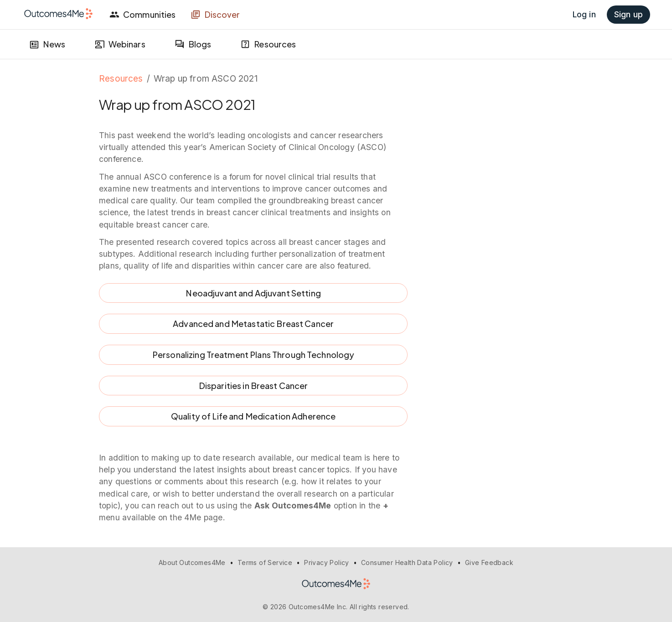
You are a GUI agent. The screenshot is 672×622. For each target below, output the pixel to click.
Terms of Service (265, 562)
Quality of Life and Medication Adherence (253, 416)
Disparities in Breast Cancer (253, 386)
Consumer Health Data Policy (407, 562)
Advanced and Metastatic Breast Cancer (253, 324)
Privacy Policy (327, 562)
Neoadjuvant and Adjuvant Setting (253, 293)
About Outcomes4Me (192, 562)
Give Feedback (489, 562)
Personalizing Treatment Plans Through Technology (253, 355)
